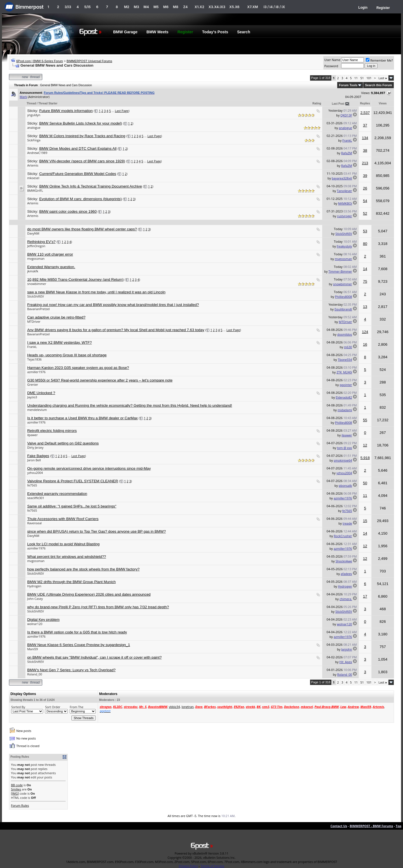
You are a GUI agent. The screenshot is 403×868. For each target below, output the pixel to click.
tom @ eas (345, 448)
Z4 (185, 7)
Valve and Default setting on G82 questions (63, 443)
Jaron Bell (34, 460)
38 (365, 150)
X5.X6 (234, 7)
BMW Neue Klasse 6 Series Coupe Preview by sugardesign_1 (79, 645)
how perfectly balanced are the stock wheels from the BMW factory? (83, 569)
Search (244, 32)
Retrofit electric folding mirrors (52, 431)
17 (365, 596)
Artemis (33, 165)
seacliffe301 (36, 498)
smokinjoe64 (343, 460)
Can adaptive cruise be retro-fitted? (56, 317)
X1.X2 (199, 7)
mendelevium (37, 410)
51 (362, 78)
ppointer (346, 385)
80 (365, 244)
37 (365, 125)
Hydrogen (34, 586)
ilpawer (32, 435)
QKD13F (346, 115)
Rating (317, 103)
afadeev (346, 574)
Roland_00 (35, 674)
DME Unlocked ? (41, 393)
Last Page (122, 111)
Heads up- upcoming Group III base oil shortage (67, 355)
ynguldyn (34, 115)
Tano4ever (345, 191)
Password (331, 66)
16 (365, 344)
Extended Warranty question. (51, 267)
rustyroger (345, 216)
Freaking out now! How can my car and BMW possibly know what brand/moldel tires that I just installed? (113, 305)
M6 (166, 7)
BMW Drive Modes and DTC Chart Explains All (78, 148)
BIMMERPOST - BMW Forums (371, 826)
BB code (17, 785)
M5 (156, 7)
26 (365, 188)
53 (365, 231)
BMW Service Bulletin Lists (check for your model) (81, 123)
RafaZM (347, 153)
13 (365, 307)
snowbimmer (37, 284)
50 (365, 483)
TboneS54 (345, 360)
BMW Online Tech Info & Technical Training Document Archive (91, 186)
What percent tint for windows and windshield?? (67, 557)
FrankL (347, 140)
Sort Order (53, 707)
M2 (127, 7)
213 (365, 163)
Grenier (33, 384)
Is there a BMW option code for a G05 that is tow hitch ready (77, 632)
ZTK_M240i (344, 372)
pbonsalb (345, 486)
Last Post (338, 104)
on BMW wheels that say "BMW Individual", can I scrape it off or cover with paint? (94, 657)
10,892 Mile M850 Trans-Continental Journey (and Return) (75, 279)
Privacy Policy (188, 866)
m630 (348, 347)
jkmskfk (33, 271)
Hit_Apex (346, 662)
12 (365, 445)
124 (365, 332)
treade (347, 523)
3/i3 (68, 7)
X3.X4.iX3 (217, 7)
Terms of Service (213, 866)
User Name (332, 60)
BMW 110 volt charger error (50, 254)
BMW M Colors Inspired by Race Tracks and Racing (82, 136)
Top (399, 826)
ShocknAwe (344, 561)
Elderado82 (344, 397)
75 (365, 281)
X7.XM (252, 7)
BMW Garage (125, 32)
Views (383, 103)
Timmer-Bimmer (340, 271)
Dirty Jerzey (35, 447)
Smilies (16, 789)
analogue (34, 127)
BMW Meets (157, 32)
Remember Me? (379, 60)
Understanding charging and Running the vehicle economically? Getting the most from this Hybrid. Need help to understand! (130, 405)
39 (365, 176)
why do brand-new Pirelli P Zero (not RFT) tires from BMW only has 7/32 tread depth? (98, 607)
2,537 (365, 113)
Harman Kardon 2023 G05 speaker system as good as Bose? (78, 368)
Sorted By (18, 707)
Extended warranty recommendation (57, 494)
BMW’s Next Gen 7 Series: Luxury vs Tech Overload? (71, 670)
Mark (23, 97)
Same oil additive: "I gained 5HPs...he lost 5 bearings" (72, 506)
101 (369, 78)
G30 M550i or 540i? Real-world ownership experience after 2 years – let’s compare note (100, 380)
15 (365, 521)
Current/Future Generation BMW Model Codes (78, 174)
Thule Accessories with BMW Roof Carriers (63, 519)
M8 (176, 7)
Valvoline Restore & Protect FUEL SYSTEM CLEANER (72, 481)
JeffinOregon (36, 246)
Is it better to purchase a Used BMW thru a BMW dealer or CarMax (82, 418)
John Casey (35, 599)
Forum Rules (20, 805)
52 (365, 213)
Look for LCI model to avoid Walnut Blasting (63, 544)
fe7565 (32, 485)
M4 (146, 7)
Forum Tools (348, 85)
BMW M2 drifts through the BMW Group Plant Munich (71, 582)
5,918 (365, 458)
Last (383, 78)
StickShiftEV (344, 234)
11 (356, 78)
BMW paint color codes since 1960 (68, 211)
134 (365, 138)
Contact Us (339, 826)
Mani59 (32, 649)
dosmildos (345, 334)
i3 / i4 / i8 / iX (274, 7)
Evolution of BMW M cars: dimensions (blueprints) (80, 199)
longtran (188, 707)
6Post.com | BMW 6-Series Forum (40, 61)
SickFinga (34, 140)
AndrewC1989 (37, 153)
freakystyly (344, 246)
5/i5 (87, 7)
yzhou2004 (35, 473)
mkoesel (33, 178)
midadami (345, 410)
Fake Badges (38, 456)
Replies (365, 103)
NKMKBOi (345, 203)
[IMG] (15, 793)
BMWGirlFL (35, 190)
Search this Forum (379, 85)
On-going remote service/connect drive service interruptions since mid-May (89, 468)
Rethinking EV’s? (41, 242)
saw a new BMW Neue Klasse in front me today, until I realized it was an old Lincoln (96, 292)
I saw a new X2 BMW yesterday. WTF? (59, 342)
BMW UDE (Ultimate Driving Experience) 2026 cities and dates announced (89, 594)
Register (383, 8)
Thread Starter (48, 103)
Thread (31, 103)
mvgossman (36, 258)
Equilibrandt (343, 309)
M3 (136, 7)
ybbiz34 (174, 707)
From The (77, 707)
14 (365, 269)
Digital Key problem (43, 620)
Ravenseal (34, 523)
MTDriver (34, 321)
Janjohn (347, 649)
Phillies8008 (344, 297)
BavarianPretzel (38, 309)
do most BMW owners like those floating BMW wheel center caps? (82, 229)
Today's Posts (215, 32)
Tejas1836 (34, 359)
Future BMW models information (66, 111)
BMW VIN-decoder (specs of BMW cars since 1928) (82, 161)
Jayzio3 (32, 397)
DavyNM (33, 233)
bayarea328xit (342, 178)
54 (365, 201)
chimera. (346, 599)
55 (365, 420)
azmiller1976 (36, 372)
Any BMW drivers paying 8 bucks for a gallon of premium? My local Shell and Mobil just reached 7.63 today (116, 330)
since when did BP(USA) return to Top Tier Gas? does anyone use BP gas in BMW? (96, 531)
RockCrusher (343, 536)
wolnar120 (35, 624)
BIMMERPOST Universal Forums (89, 61)
